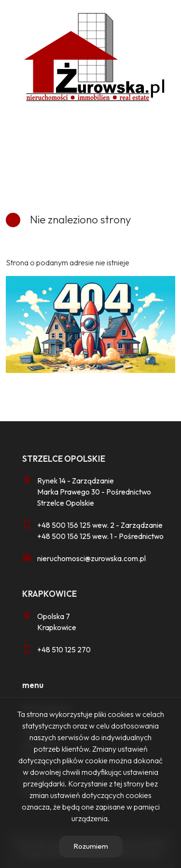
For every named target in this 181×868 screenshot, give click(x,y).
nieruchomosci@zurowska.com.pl (91, 558)
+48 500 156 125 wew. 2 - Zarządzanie (100, 525)
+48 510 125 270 (64, 650)
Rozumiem (91, 846)
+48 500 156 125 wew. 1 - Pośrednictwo (100, 536)
